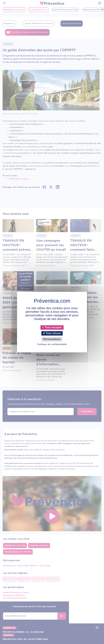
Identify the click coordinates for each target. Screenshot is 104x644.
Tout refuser (52, 333)
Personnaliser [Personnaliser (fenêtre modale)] (52, 339)
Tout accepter (52, 327)
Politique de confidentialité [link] (52, 344)
